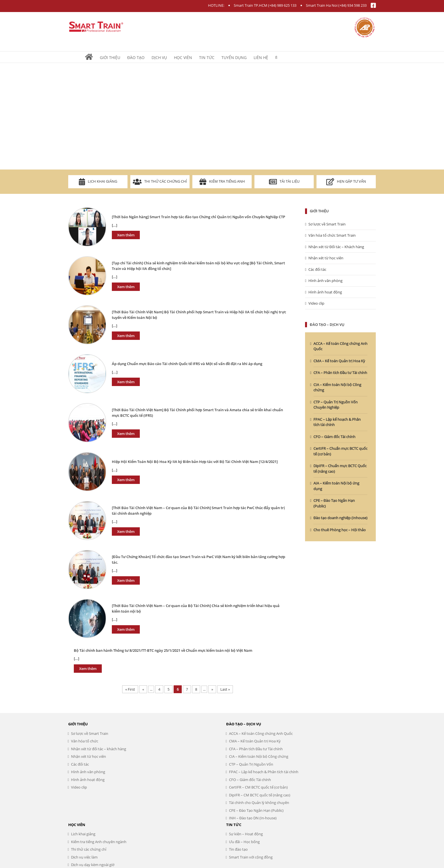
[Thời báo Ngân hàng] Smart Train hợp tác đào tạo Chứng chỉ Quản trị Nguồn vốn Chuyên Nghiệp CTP (199, 217)
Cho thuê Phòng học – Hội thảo (340, 530)
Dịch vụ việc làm (84, 857)
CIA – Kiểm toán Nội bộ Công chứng (259, 756)
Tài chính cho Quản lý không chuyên (259, 803)
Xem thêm (126, 235)
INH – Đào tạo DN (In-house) (253, 818)
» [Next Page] (212, 689)
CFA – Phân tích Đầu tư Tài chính (340, 373)
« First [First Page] (130, 689)
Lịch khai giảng (98, 182)
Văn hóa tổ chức (85, 741)
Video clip (316, 303)
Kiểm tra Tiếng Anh (222, 182)
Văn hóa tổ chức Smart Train (332, 235)
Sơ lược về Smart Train (327, 224)
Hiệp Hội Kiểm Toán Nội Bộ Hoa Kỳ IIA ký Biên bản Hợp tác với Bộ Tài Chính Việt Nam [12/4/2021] (195, 462)
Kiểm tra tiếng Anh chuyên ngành (99, 842)
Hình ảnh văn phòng (325, 281)
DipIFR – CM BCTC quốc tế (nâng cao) (260, 795)
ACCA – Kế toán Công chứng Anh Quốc (261, 733)
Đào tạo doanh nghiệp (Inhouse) (340, 518)
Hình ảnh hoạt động (325, 292)
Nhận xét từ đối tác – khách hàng (99, 749)
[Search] (276, 57)
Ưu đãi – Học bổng (244, 842)
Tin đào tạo (238, 849)
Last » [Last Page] (225, 689)
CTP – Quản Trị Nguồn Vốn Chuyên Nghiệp (336, 405)
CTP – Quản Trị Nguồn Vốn (251, 764)
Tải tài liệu (284, 182)
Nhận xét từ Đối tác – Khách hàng (336, 247)
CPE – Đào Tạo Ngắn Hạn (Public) (256, 810)
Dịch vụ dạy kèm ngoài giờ (93, 865)
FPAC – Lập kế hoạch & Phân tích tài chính (264, 772)
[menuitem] (92, 57)
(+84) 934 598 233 (352, 5)
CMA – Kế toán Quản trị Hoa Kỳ (339, 361)
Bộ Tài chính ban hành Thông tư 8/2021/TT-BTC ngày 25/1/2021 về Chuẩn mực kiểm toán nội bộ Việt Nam (163, 650)
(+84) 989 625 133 (282, 5)
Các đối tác (317, 269)
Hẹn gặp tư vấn (346, 182)
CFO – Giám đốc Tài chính (334, 437)
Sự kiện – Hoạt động (246, 834)
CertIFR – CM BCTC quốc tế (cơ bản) (258, 787)
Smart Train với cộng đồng (251, 857)
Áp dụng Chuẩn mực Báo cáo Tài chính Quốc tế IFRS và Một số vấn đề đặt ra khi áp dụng (187, 364)
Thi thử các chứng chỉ (160, 182)
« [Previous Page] (143, 689)
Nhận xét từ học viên (326, 258)
